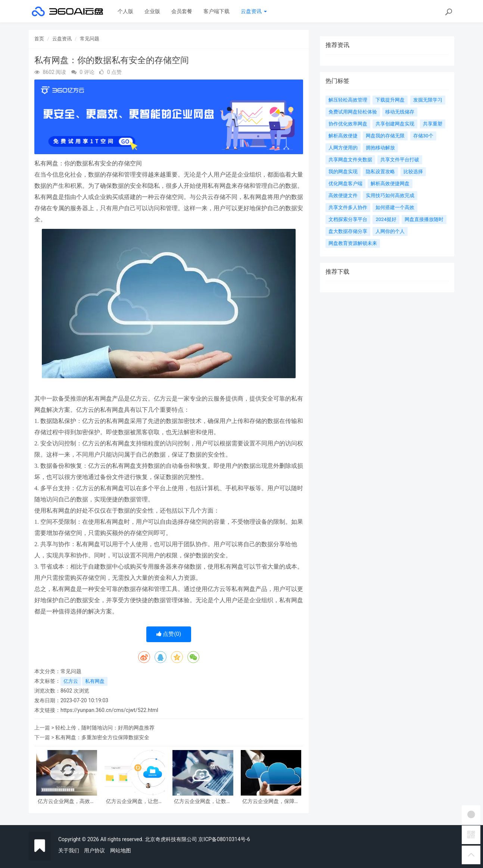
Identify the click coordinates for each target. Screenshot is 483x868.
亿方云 (71, 681)
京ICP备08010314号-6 (224, 839)
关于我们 (69, 850)
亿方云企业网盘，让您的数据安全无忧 (135, 801)
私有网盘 (95, 681)
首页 (39, 39)
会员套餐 (182, 11)
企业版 (152, 11)
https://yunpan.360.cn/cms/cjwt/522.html (109, 710)
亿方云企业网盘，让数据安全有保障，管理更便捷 (203, 801)
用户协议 (94, 850)
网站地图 (121, 850)
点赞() (169, 634)
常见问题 (90, 39)
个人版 (125, 11)
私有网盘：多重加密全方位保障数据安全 (102, 737)
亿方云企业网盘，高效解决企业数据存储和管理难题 (66, 801)
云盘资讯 (254, 11)
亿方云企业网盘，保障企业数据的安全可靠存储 (271, 801)
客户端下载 (216, 11)
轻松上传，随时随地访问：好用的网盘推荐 (105, 728)
